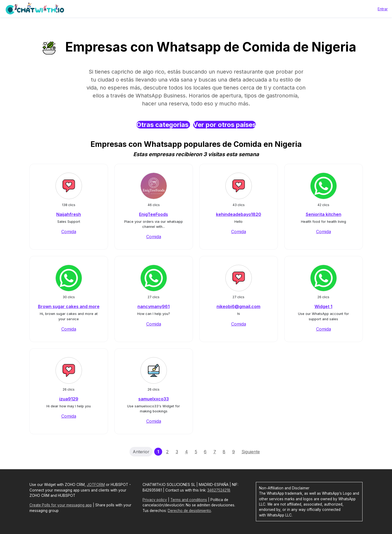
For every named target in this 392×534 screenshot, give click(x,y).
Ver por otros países (225, 125)
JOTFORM (96, 485)
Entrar (383, 9)
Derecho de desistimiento (189, 511)
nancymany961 (154, 306)
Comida (69, 232)
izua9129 (69, 399)
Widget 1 (323, 306)
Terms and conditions (189, 500)
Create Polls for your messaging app (61, 505)
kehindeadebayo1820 (239, 214)
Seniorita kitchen (324, 214)
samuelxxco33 (154, 399)
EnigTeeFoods (154, 214)
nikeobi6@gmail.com (238, 306)
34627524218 (219, 490)
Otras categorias (163, 125)
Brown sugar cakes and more (69, 306)
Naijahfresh (69, 214)
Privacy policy (155, 500)
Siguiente (251, 452)
